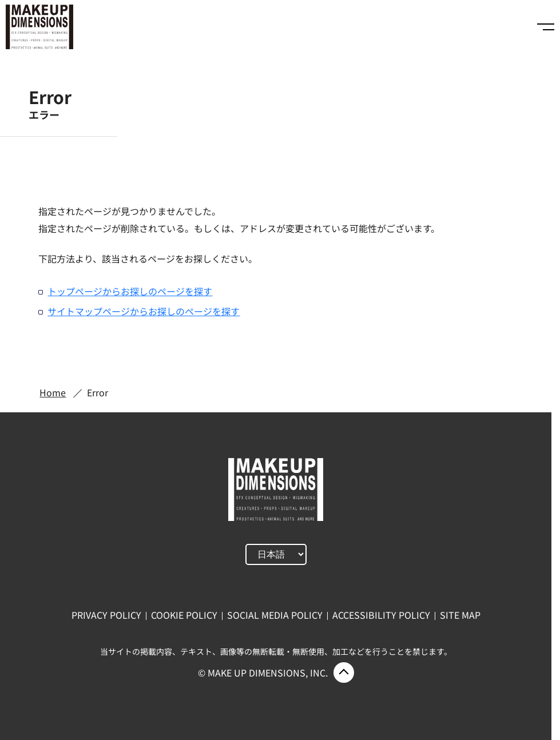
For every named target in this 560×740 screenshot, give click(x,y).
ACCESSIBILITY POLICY (381, 615)
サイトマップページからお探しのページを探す (144, 311)
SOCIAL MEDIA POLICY (275, 615)
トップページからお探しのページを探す (130, 291)
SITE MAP (460, 615)
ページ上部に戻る (344, 673)
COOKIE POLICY (184, 615)
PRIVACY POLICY (106, 615)
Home (53, 392)
